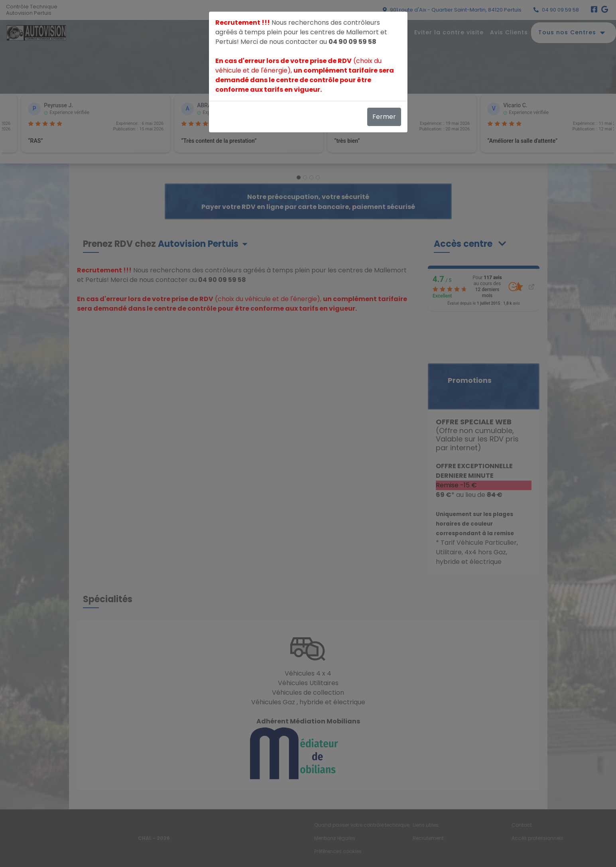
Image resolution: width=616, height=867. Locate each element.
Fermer (384, 117)
